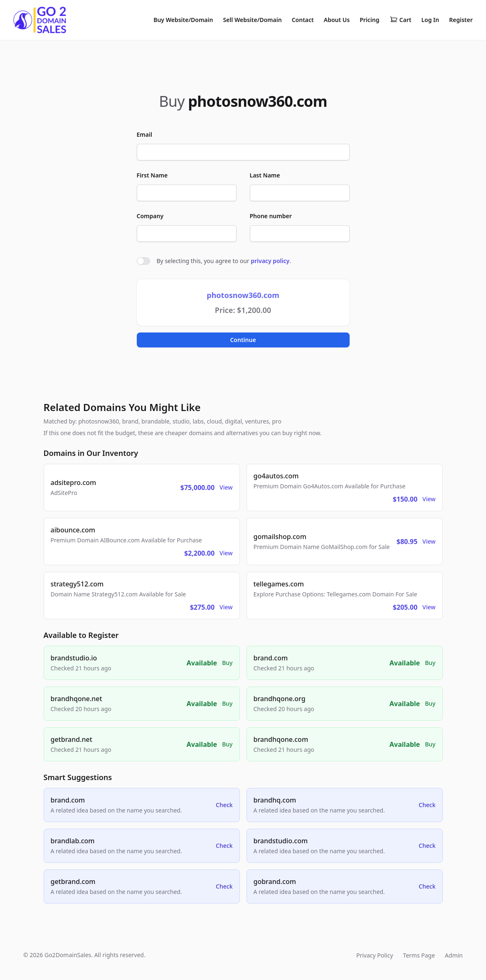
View (226, 487)
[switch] (143, 261)
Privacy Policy (375, 955)
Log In (430, 20)
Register (461, 20)
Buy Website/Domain (183, 20)
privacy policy (270, 261)
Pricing (369, 20)
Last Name (265, 175)
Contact (303, 20)
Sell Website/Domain (252, 20)
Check (224, 805)
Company (150, 216)
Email (144, 134)
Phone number (271, 216)
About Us (337, 20)
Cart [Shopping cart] (401, 20)
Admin (454, 955)
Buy (227, 663)
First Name (152, 175)
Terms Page (419, 955)
